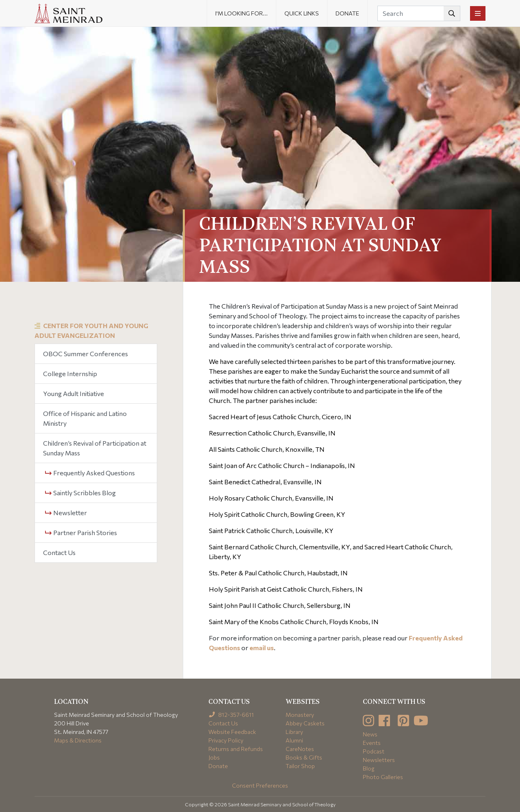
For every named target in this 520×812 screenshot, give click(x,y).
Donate (347, 13)
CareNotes (300, 749)
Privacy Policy (226, 740)
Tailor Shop (300, 766)
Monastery (300, 715)
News (370, 734)
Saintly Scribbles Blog (80, 493)
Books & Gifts (304, 757)
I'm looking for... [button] (242, 13)
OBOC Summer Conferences (86, 354)
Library (294, 732)
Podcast (374, 751)
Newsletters (379, 760)
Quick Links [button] (302, 13)
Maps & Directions (78, 740)
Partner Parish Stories (81, 532)
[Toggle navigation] (478, 13)
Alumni (294, 740)
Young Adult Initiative (74, 393)
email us (262, 648)
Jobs (214, 757)
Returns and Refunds (236, 749)
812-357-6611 (231, 715)
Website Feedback (232, 732)
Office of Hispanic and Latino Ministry (85, 418)
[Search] (419, 13)
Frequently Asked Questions (90, 473)
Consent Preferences (260, 785)
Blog (369, 768)
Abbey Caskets (305, 723)
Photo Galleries (383, 777)
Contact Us (59, 552)
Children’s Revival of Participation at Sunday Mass (95, 448)
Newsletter (66, 513)
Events (372, 743)
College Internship (70, 373)
